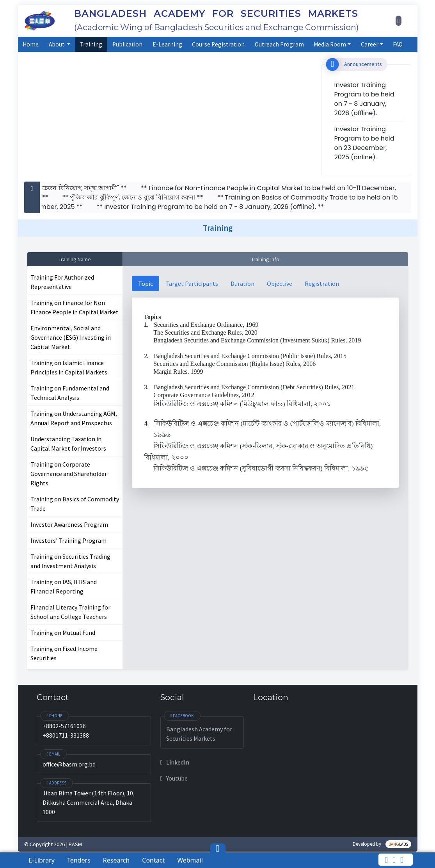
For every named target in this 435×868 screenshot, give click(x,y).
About (57, 44)
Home (31, 44)
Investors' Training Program (68, 540)
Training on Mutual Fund (63, 633)
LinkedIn (175, 762)
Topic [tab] (146, 283)
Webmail (190, 860)
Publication (127, 44)
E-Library (42, 860)
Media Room (330, 44)
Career (370, 44)
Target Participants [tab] (192, 283)
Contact (153, 860)
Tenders (79, 860)
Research (116, 860)
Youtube (174, 778)
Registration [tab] (322, 283)
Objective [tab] (280, 283)
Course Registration (218, 44)
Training (91, 44)
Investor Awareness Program (69, 524)
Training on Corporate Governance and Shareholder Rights (69, 474)
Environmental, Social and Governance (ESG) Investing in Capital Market (71, 337)
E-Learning (167, 44)
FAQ (398, 44)
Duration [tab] (242, 283)
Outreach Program (279, 44)
